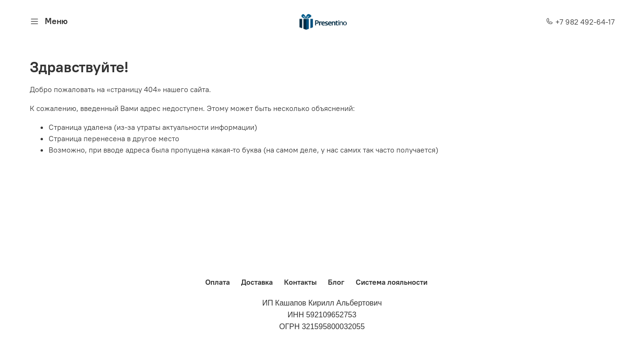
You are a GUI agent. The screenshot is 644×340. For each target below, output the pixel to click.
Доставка (257, 282)
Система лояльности (392, 282)
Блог (336, 282)
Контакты (300, 282)
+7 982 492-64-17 (580, 22)
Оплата (217, 282)
